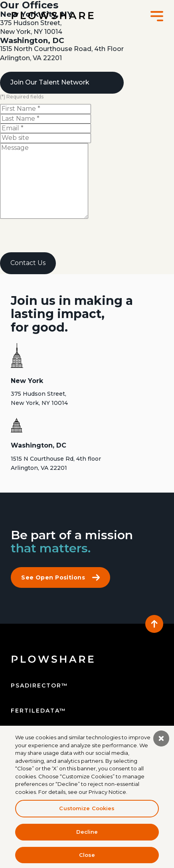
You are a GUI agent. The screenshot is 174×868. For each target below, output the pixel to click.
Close (87, 857)
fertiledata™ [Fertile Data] (39, 711)
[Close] (161, 741)
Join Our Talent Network (50, 82)
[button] (157, 16)
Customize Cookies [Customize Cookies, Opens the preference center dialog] (87, 811)
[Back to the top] (154, 624)
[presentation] (61, 237)
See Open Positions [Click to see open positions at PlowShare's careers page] (60, 577)
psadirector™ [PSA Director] (40, 685)
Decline (87, 834)
